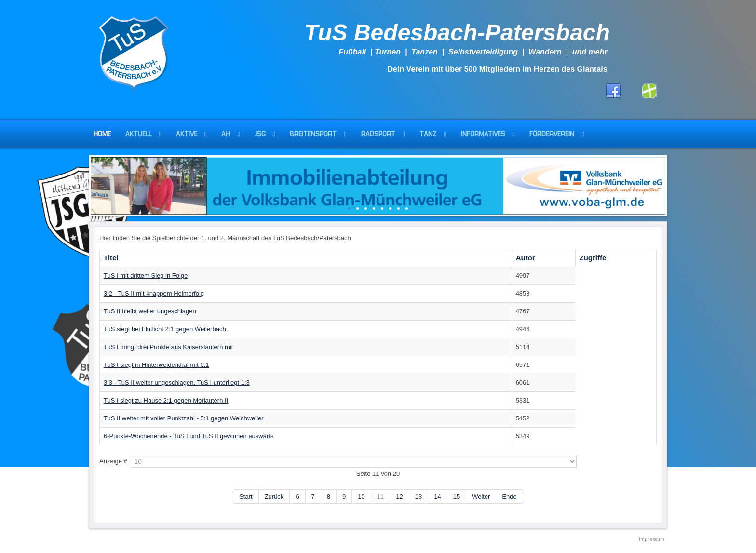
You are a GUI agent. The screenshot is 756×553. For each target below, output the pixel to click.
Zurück (274, 496)
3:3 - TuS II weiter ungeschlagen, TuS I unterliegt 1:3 (177, 383)
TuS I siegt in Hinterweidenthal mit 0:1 (156, 365)
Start (246, 496)
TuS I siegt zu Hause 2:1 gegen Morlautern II (166, 400)
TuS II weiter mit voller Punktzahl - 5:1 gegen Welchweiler (184, 418)
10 (361, 496)
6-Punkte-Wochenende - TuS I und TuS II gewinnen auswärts (189, 436)
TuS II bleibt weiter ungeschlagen (150, 311)
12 (399, 496)
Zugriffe (593, 258)
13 (418, 496)
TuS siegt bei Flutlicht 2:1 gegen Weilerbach (165, 329)
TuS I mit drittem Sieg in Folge (146, 276)
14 (437, 496)
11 (380, 496)
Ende (509, 496)
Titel (111, 258)
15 (457, 496)
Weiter (481, 496)
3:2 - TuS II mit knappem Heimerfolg (154, 293)
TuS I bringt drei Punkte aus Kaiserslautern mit (168, 347)
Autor (526, 258)
